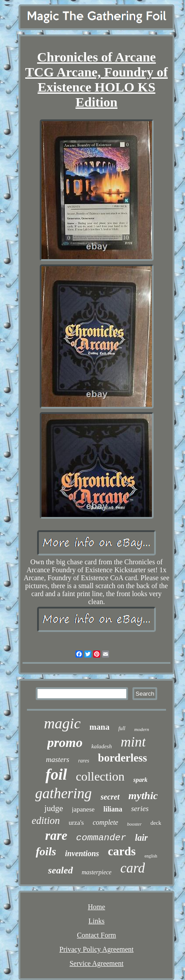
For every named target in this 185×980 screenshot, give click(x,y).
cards (122, 851)
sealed (60, 870)
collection (100, 776)
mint (133, 742)
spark (140, 780)
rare (56, 835)
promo (65, 742)
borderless (123, 758)
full (122, 728)
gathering (64, 793)
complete (106, 822)
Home (96, 907)
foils (46, 852)
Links (96, 921)
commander (101, 838)
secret (110, 797)
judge (53, 808)
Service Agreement (96, 963)
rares (84, 761)
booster (134, 824)
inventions (82, 854)
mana (100, 727)
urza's (76, 823)
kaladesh (102, 746)
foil (56, 775)
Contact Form (96, 935)
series (140, 809)
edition (46, 821)
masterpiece (97, 872)
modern (142, 729)
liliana (113, 809)
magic (62, 723)
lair (142, 838)
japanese (83, 809)
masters (58, 760)
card (133, 868)
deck (156, 823)
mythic (143, 796)
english (151, 856)
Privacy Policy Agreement (97, 949)
